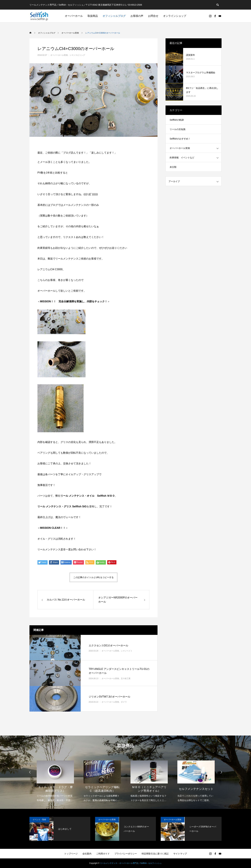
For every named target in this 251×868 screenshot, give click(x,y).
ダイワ (124, 702)
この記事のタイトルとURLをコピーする (93, 577)
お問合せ (153, 16)
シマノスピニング (77, 55)
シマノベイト (127, 651)
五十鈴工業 (126, 678)
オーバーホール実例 (59, 55)
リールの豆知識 (178, 129)
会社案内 (87, 854)
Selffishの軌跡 (177, 120)
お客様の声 (137, 16)
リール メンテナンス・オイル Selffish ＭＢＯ (88, 496)
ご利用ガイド (103, 854)
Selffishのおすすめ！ (180, 139)
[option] (55, 779)
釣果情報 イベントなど (182, 158)
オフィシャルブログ (114, 16)
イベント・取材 (39, 820)
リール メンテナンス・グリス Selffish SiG (62, 506)
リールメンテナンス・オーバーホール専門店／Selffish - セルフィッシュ (131, 863)
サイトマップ (180, 854)
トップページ (71, 854)
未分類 (173, 167)
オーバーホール (74, 16)
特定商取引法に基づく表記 (155, 854)
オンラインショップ (175, 16)
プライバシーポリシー (126, 854)
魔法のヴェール (64, 517)
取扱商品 (93, 16)
